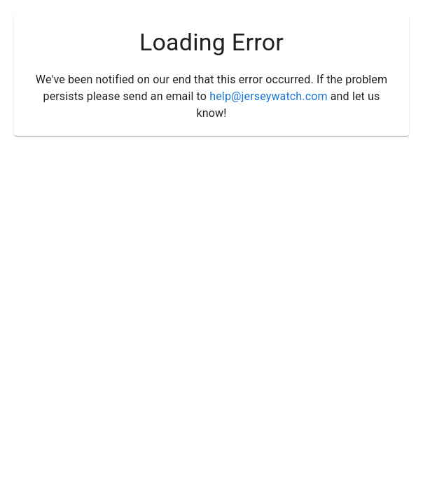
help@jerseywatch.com (268, 96)
